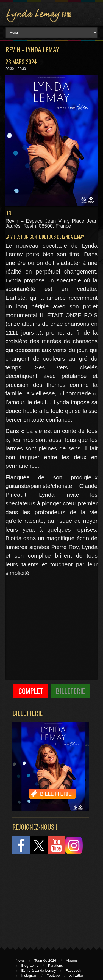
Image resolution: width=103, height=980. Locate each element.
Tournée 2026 (45, 961)
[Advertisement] (48, 901)
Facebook (73, 970)
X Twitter (76, 975)
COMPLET (31, 691)
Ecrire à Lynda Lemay (39, 970)
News (20, 961)
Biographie (30, 965)
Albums (72, 961)
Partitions (55, 965)
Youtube (53, 975)
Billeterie (70, 691)
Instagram (29, 975)
